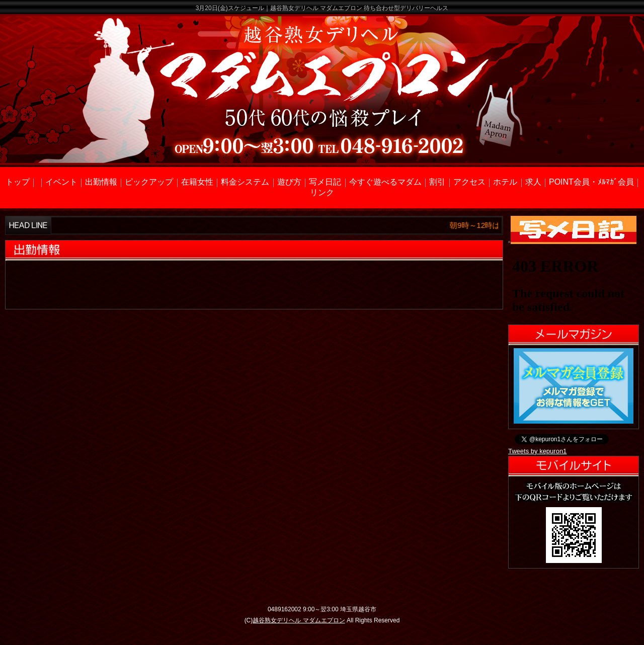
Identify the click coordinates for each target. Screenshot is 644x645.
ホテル (505, 182)
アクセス (469, 182)
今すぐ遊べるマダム (385, 182)
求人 (533, 182)
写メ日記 (325, 182)
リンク (322, 192)
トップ (18, 182)
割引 (437, 182)
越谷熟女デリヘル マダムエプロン (299, 620)
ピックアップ (149, 182)
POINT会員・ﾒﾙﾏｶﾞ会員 (591, 182)
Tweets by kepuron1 (537, 451)
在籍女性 (197, 182)
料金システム (245, 182)
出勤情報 (101, 182)
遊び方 (289, 182)
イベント (61, 182)
